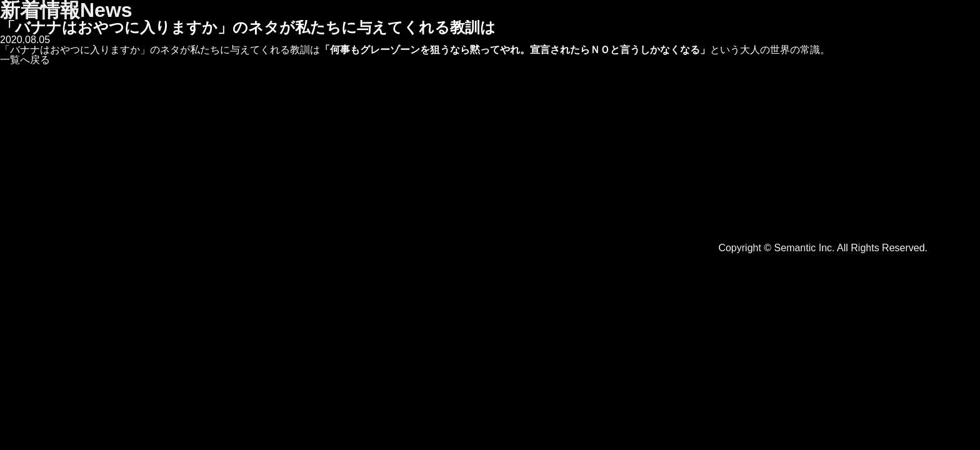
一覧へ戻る (25, 60)
